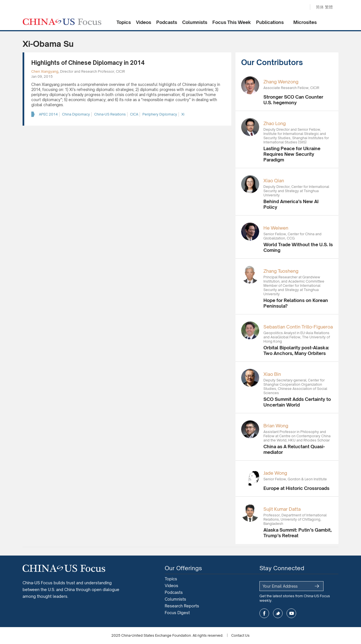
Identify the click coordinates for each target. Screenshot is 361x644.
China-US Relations (110, 114)
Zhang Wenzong (281, 82)
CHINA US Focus (62, 22)
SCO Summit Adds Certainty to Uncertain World (297, 402)
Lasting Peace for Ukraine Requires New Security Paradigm (292, 154)
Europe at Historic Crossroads (296, 488)
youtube (291, 613)
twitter (278, 613)
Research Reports (182, 606)
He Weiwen (276, 228)
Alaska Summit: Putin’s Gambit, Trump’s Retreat (298, 533)
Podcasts (167, 22)
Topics (124, 22)
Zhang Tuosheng (281, 271)
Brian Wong (276, 426)
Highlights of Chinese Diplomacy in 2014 (88, 63)
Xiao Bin (272, 374)
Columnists (195, 22)
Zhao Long (275, 123)
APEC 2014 (48, 114)
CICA (134, 114)
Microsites (305, 22)
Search (300, 7)
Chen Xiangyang (45, 71)
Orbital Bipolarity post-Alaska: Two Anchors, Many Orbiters (296, 350)
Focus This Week (232, 22)
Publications (270, 22)
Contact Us (240, 635)
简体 (320, 7)
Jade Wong (275, 473)
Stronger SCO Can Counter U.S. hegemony (293, 100)
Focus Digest (177, 613)
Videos (144, 22)
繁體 (329, 7)
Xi (183, 114)
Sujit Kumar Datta (282, 509)
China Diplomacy (76, 114)
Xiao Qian (274, 181)
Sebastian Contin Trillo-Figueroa (298, 327)
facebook (264, 613)
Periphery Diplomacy (160, 114)
